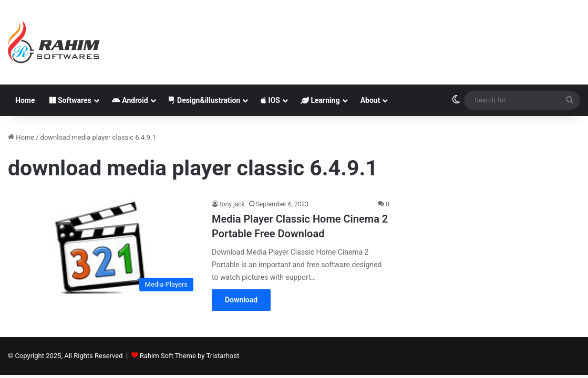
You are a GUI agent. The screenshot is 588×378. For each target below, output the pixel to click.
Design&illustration (205, 100)
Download (241, 300)
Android (130, 100)
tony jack (232, 204)
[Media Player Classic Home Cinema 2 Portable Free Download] (103, 248)
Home (25, 100)
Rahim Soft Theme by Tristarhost (189, 356)
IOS (270, 100)
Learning (320, 100)
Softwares (70, 100)
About (370, 100)
